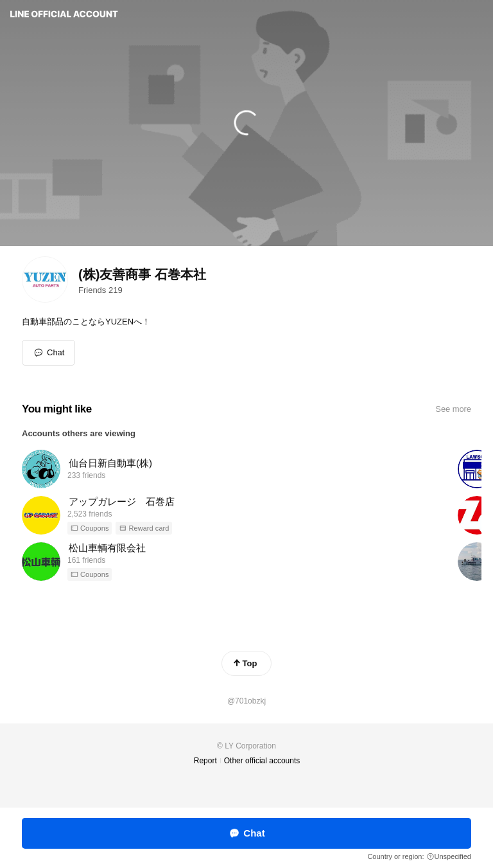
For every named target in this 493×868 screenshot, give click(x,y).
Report (205, 761)
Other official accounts (262, 761)
